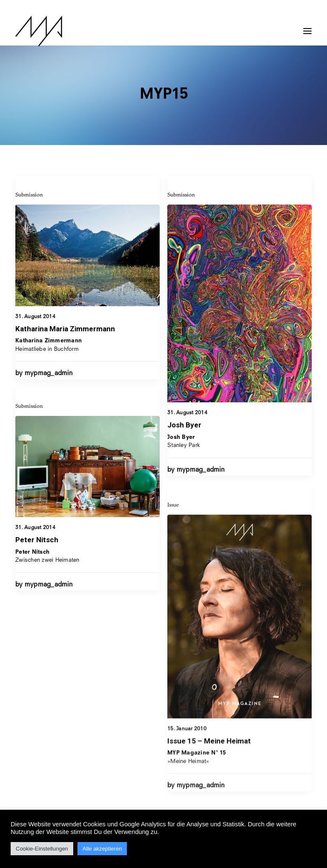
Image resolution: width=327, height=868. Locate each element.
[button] (307, 27)
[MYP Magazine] (39, 31)
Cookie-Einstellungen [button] (42, 849)
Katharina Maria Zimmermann (65, 329)
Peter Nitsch (37, 568)
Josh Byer (184, 425)
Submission (29, 194)
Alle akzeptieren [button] (102, 849)
